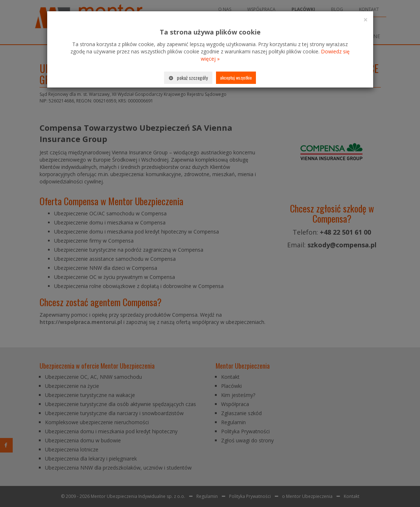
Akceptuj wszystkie (236, 78)
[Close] (366, 20)
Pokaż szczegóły (188, 78)
